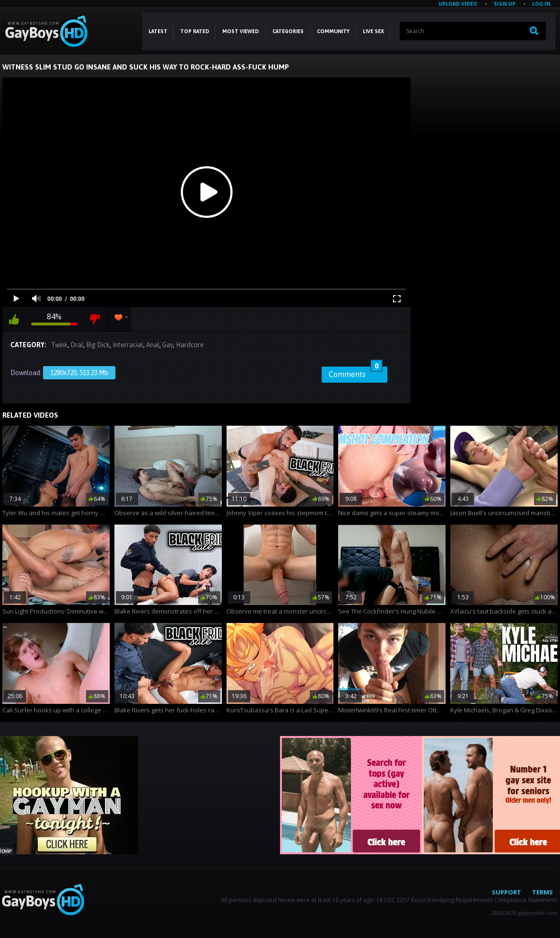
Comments (356, 373)
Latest (158, 31)
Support (507, 892)
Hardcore (190, 345)
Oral (77, 345)
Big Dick (98, 345)
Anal (153, 345)
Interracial (128, 345)
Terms (542, 892)
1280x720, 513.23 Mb (79, 373)
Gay (168, 345)
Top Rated (195, 31)
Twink (59, 345)
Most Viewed (241, 31)
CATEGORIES (288, 31)
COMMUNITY (333, 31)
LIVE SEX (373, 31)
